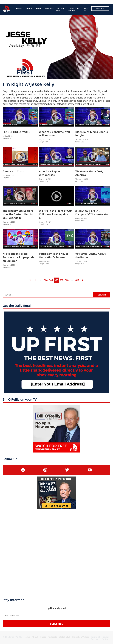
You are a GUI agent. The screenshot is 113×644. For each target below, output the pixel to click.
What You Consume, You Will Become (54, 134)
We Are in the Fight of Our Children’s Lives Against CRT (56, 214)
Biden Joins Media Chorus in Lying (92, 134)
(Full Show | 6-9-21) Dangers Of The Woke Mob (92, 213)
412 (77, 280)
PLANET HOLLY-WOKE (16, 132)
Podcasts (49, 9)
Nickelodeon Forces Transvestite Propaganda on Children (19, 257)
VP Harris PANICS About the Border (90, 256)
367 (61, 280)
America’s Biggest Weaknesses (50, 173)
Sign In (86, 10)
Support (100, 9)
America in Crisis (13, 171)
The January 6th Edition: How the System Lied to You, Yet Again (18, 214)
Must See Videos (74, 10)
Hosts (38, 9)
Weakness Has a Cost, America (89, 173)
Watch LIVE (60, 10)
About (29, 9)
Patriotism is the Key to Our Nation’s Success (54, 256)
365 (51, 280)
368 (67, 280)
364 (46, 280)
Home (19, 9)
